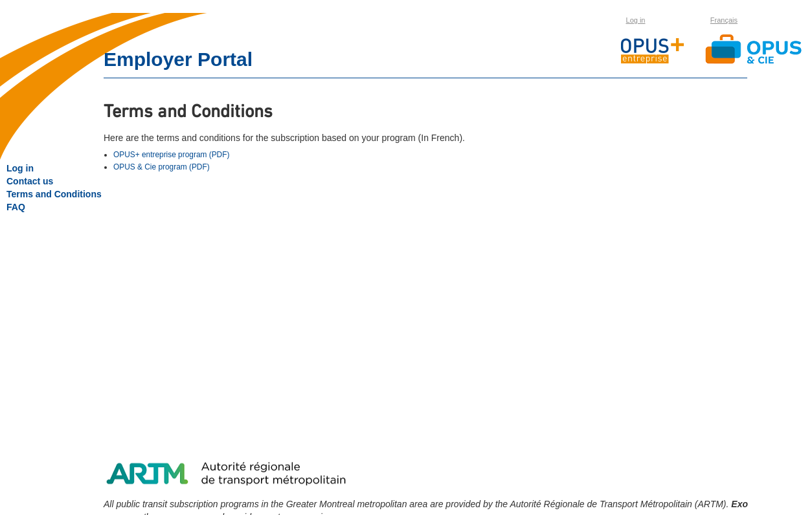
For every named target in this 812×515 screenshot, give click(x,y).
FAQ (16, 207)
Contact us (30, 181)
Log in (636, 20)
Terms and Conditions (54, 194)
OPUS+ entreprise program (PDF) (171, 155)
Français (724, 20)
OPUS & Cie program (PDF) (162, 167)
